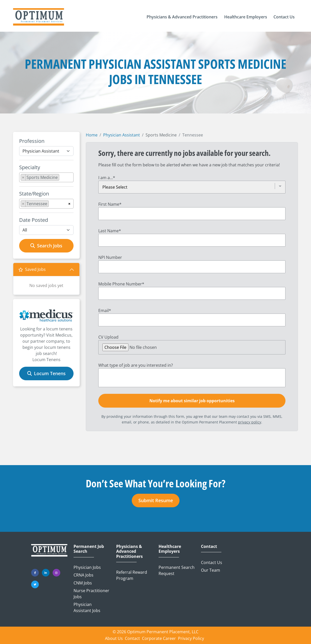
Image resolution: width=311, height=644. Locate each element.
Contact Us (212, 562)
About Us (114, 638)
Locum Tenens (46, 373)
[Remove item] (23, 177)
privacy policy (250, 422)
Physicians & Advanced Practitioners (129, 551)
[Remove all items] (69, 203)
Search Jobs (46, 246)
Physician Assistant (122, 135)
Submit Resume (156, 500)
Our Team (211, 570)
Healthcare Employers (170, 549)
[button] (182, 17)
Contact (209, 547)
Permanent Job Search (89, 549)
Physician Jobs (87, 567)
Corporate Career (159, 638)
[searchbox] (62, 178)
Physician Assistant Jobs (87, 607)
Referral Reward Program (132, 575)
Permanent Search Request (177, 570)
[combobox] (46, 177)
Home (92, 135)
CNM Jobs (83, 583)
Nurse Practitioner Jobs (91, 594)
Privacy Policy (191, 638)
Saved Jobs (32, 269)
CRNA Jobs (83, 575)
